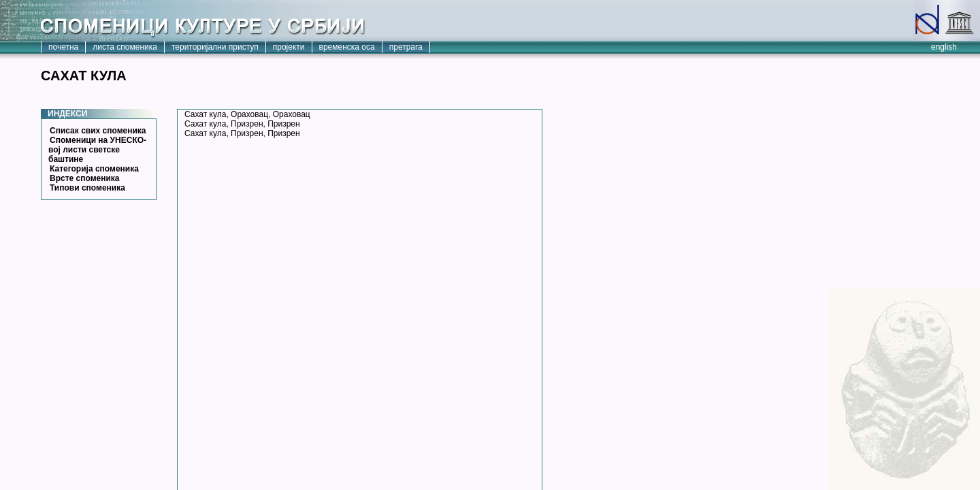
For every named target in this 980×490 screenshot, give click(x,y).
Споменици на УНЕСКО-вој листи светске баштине (97, 150)
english (944, 47)
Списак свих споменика (98, 131)
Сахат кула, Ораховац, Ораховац (247, 114)
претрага (406, 47)
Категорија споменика (94, 169)
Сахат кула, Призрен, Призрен (242, 124)
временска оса (347, 47)
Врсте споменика (85, 178)
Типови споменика (87, 188)
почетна (63, 47)
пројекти (289, 47)
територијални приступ (215, 47)
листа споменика (125, 47)
